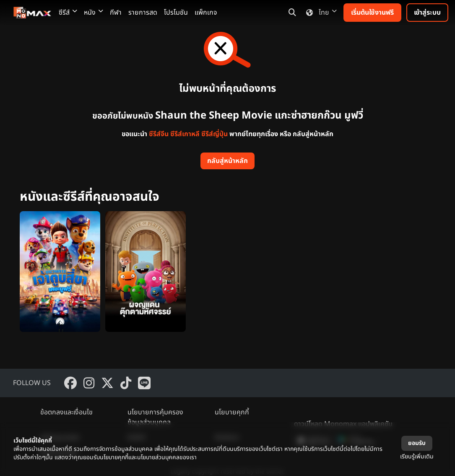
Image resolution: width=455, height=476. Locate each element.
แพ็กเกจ (206, 13)
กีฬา (116, 13)
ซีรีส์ (68, 13)
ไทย (320, 13)
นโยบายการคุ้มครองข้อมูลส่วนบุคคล (155, 417)
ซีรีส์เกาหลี (185, 134)
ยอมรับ (417, 443)
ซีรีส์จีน (159, 134)
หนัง (94, 13)
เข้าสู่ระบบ (427, 13)
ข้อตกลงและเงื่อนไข (66, 412)
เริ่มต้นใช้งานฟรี (372, 13)
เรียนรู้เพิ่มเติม (417, 457)
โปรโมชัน (176, 13)
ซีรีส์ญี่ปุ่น (214, 134)
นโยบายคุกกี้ (232, 412)
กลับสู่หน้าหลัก (227, 161)
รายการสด (143, 13)
